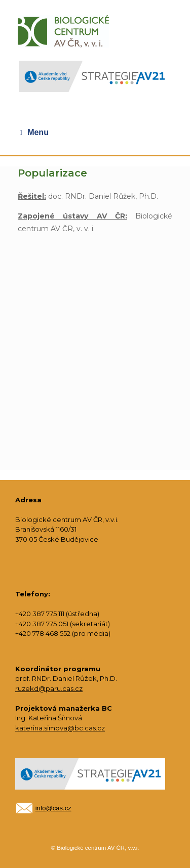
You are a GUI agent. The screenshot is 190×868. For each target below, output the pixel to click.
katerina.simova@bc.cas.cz (60, 728)
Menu (34, 133)
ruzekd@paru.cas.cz (49, 688)
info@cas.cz (53, 808)
